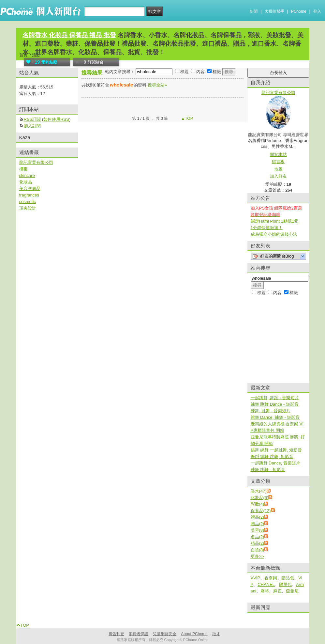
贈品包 (288, 578)
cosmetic (28, 202)
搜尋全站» (157, 85)
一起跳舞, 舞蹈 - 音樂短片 (275, 398)
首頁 (23, 55)
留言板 (278, 162)
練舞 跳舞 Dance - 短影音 (275, 404)
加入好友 (278, 176)
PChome (299, 11)
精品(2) (258, 543)
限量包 (285, 584)
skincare (27, 175)
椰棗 (23, 169)
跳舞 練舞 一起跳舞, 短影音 (276, 450)
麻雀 (277, 591)
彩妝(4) (258, 504)
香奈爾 (271, 578)
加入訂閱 (32, 126)
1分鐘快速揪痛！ (267, 228)
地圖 (278, 169)
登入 (317, 11)
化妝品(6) (260, 498)
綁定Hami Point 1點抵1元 (275, 221)
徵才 (216, 634)
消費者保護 (139, 634)
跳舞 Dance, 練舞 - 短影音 (275, 417)
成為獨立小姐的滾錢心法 (274, 234)
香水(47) (259, 491)
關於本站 (278, 155)
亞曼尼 (292, 591)
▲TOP (186, 118)
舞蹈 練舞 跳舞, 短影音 (272, 456)
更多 (257, 556)
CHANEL (266, 584)
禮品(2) (258, 517)
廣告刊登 (116, 634)
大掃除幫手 (274, 11)
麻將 (265, 591)
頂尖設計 (28, 208)
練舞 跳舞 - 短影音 (268, 470)
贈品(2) (258, 524)
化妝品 (26, 182)
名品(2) (258, 537)
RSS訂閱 (32, 119)
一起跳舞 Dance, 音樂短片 (275, 463)
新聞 (254, 11)
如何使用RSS (56, 119)
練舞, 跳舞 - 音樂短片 (271, 411)
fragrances (29, 195)
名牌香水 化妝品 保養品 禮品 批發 (69, 35)
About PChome (194, 634)
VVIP (256, 578)
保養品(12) (261, 511)
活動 (36, 55)
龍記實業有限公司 (36, 162)
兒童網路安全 (165, 634)
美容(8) (258, 530)
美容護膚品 (30, 188)
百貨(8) (258, 550)
